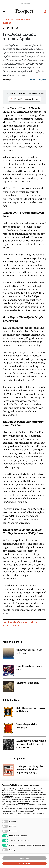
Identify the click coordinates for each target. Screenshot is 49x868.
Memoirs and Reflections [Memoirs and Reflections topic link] (15, 622)
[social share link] (17, 28)
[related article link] (24, 655)
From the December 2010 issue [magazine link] (16, 20)
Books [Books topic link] (16, 625)
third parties (31, 798)
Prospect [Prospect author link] (9, 80)
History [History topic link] (6, 625)
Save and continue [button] (24, 863)
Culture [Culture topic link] (33, 622)
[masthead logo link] (24, 11)
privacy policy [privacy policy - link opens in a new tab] (23, 791)
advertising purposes (23, 803)
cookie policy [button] (9, 796)
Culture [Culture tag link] (7, 23)
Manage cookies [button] (24, 858)
